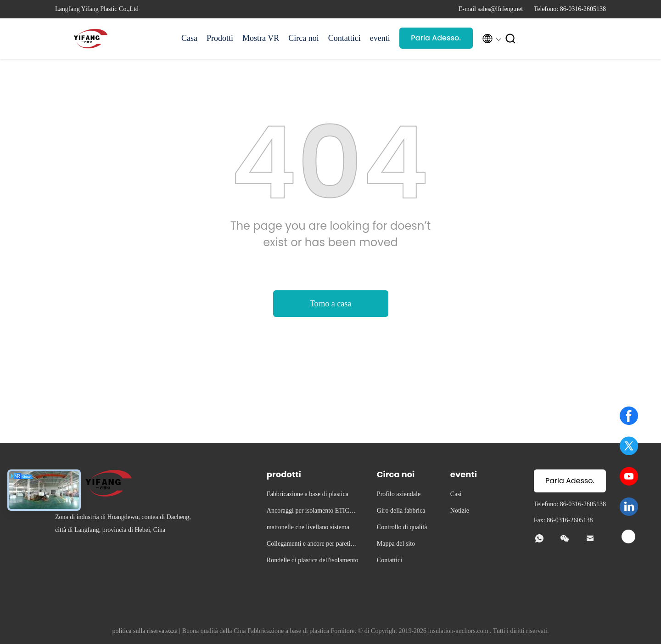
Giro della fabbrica (401, 511)
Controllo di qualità (402, 527)
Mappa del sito (396, 544)
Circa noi (303, 38)
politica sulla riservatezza (145, 631)
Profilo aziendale (399, 494)
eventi (380, 38)
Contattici (345, 38)
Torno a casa (331, 304)
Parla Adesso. (436, 38)
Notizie (460, 511)
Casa (189, 38)
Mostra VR (261, 38)
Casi (456, 494)
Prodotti (220, 38)
